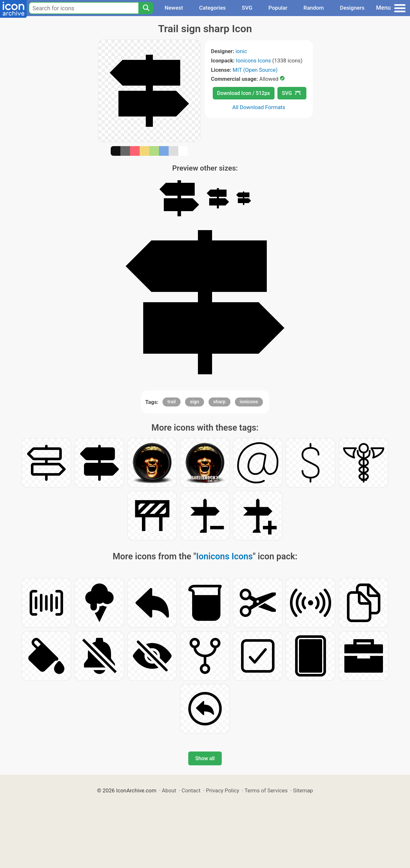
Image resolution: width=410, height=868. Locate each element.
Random (314, 8)
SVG (247, 8)
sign (194, 402)
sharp (219, 402)
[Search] (146, 8)
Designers (352, 8)
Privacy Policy (223, 790)
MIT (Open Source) (255, 70)
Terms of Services (266, 790)
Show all (205, 758)
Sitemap (303, 790)
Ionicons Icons (253, 61)
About (169, 790)
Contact (191, 790)
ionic (241, 51)
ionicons (249, 402)
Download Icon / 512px (244, 93)
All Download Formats (259, 107)
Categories (213, 8)
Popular (278, 8)
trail (172, 402)
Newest (174, 8)
